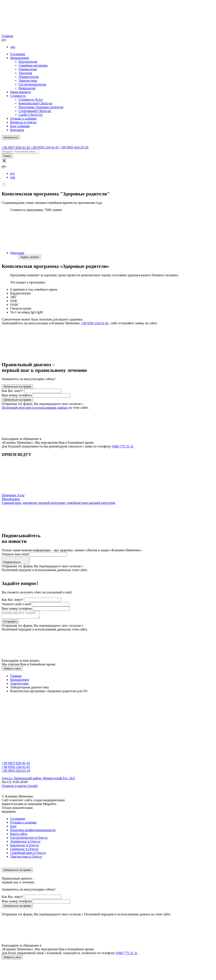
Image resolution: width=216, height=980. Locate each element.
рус (13, 173)
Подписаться (16, 560)
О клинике (18, 54)
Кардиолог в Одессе (24, 846)
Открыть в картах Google (20, 787)
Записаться (11, 137)
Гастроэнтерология (32, 84)
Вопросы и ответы (23, 122)
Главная (7, 36)
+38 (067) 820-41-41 (16, 764)
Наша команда (20, 92)
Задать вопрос (30, 257)
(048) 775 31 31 (123, 446)
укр (13, 47)
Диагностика (28, 81)
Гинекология (28, 69)
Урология (25, 73)
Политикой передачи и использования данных (35, 408)
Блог (13, 827)
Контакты (17, 130)
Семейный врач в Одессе (28, 854)
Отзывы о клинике (23, 118)
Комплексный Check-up (35, 103)
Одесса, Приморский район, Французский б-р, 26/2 (38, 779)
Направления (20, 58)
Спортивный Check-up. (35, 111)
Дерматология (29, 77)
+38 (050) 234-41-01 (95, 323)
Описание (17, 253)
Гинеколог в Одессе (24, 850)
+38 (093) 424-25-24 (16, 772)
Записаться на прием (17, 387)
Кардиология (28, 62)
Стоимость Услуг (31, 99)
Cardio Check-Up (30, 115)
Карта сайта (19, 835)
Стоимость (18, 96)
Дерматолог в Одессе (25, 843)
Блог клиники (20, 126)
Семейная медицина (33, 65)
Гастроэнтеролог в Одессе (29, 839)
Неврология (27, 88)
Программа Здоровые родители (41, 107)
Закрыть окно (12, 670)
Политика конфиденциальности (33, 831)
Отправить (10, 623)
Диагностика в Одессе (26, 858)
